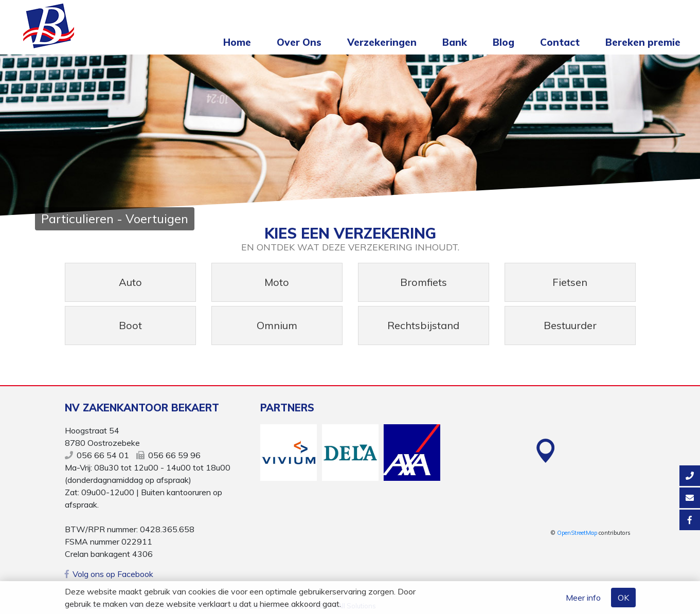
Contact (560, 42)
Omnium (277, 325)
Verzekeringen (382, 42)
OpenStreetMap (577, 533)
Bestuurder (570, 325)
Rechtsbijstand (423, 325)
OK (623, 598)
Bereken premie (643, 42)
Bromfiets (424, 282)
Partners (287, 408)
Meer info (583, 598)
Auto (130, 282)
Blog (504, 42)
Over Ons (299, 42)
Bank (455, 42)
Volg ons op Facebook (109, 574)
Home (237, 42)
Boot (130, 325)
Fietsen (570, 282)
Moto (277, 282)
